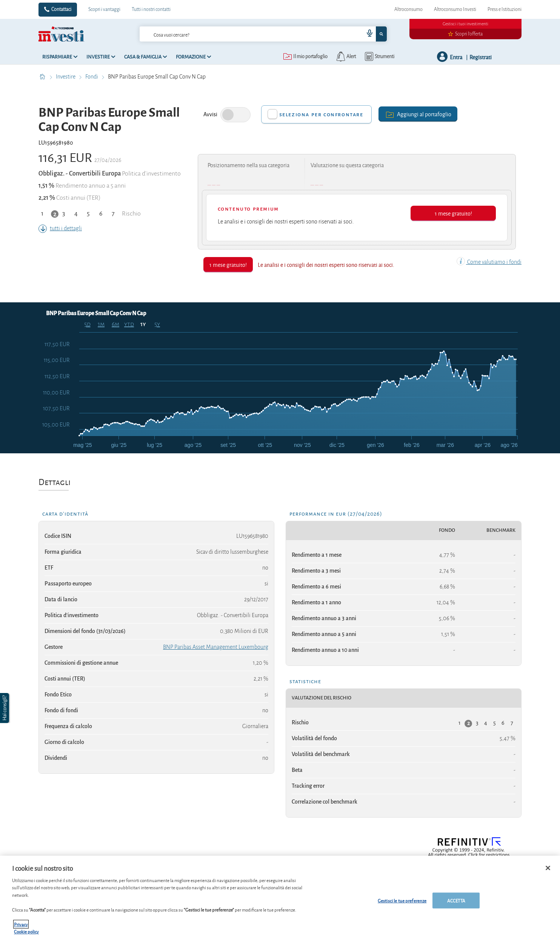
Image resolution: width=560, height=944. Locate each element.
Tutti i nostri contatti (151, 9)
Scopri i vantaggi (104, 9)
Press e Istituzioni (505, 9)
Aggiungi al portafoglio (418, 114)
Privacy (21, 924)
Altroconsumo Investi (455, 9)
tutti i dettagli (60, 228)
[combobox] (263, 34)
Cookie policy (26, 931)
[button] (5, 708)
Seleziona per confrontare (321, 114)
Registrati (481, 57)
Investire (66, 77)
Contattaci (61, 9)
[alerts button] (345, 57)
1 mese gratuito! (453, 213)
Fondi (92, 77)
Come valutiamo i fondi (489, 262)
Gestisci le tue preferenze (402, 900)
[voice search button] (367, 34)
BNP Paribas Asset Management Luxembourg (216, 647)
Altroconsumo (408, 9)
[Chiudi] (548, 868)
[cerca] (240, 34)
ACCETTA (456, 900)
